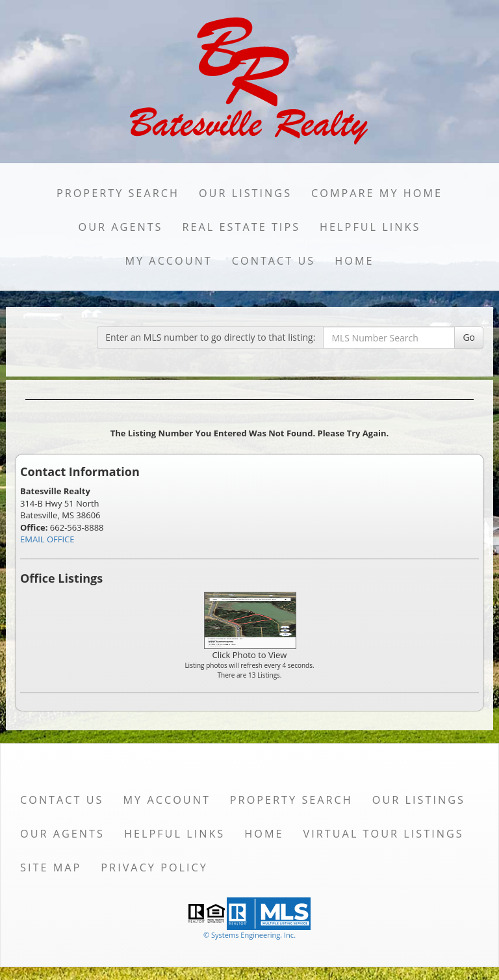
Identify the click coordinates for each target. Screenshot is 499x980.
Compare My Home (377, 193)
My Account (168, 261)
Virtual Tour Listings (384, 834)
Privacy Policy (154, 867)
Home (354, 261)
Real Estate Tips (242, 227)
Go (469, 337)
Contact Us (274, 261)
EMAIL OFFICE (47, 539)
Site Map (51, 867)
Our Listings (245, 193)
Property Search (118, 193)
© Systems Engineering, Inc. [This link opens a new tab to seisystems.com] (249, 935)
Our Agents (121, 227)
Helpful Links (370, 227)
